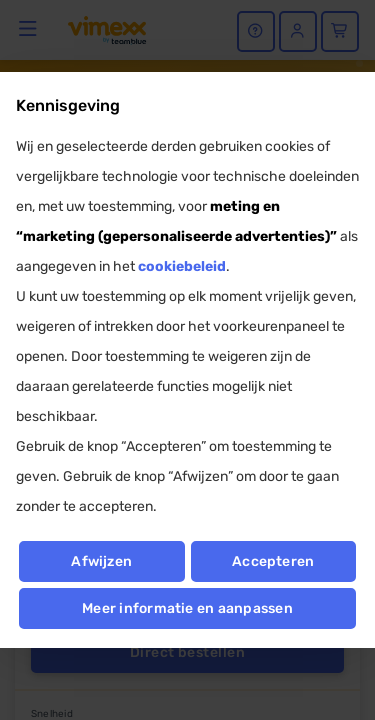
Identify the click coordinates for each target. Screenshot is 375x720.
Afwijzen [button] (101, 561)
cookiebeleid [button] (182, 266)
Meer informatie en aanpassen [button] (187, 608)
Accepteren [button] (273, 561)
